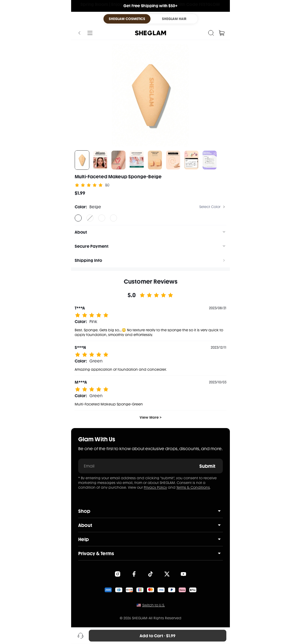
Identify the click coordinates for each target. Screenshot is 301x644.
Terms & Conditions (193, 487)
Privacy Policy (155, 487)
